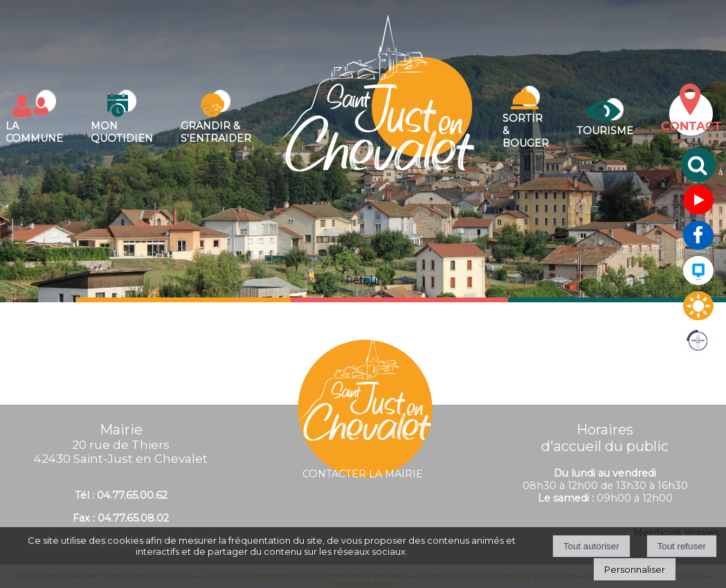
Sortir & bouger (526, 131)
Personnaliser (635, 569)
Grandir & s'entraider (216, 132)
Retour (363, 280)
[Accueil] (377, 117)
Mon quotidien (122, 132)
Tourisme (605, 131)
